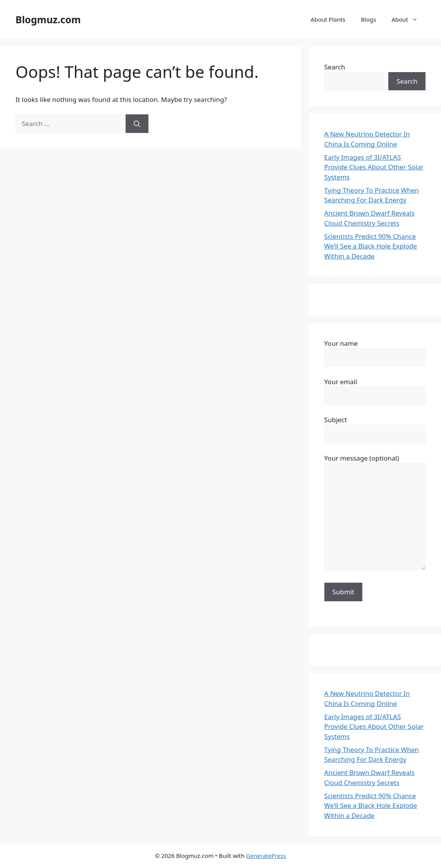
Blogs (368, 19)
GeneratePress (266, 856)
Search (335, 67)
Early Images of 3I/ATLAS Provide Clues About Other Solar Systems (374, 167)
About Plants (328, 19)
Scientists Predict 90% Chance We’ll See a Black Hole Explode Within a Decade (371, 246)
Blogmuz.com (48, 19)
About (408, 19)
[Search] (137, 124)
